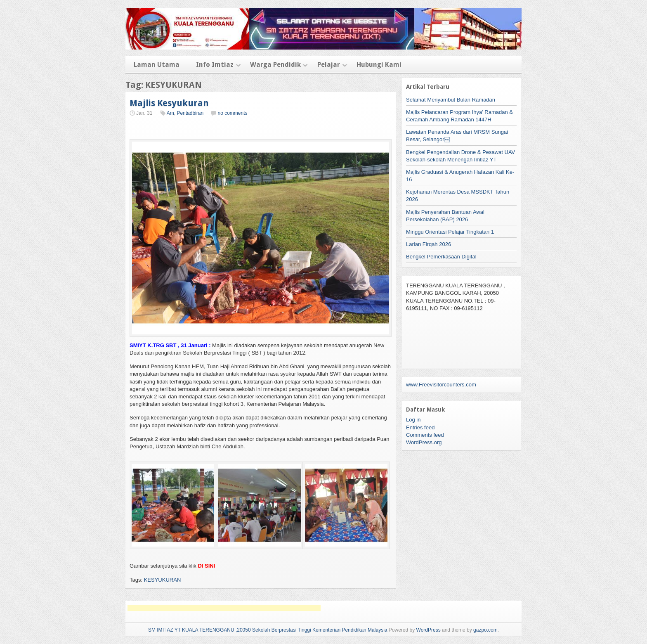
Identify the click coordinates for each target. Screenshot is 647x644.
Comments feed (425, 435)
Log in (413, 420)
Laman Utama (157, 65)
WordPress (429, 630)
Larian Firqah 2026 (429, 244)
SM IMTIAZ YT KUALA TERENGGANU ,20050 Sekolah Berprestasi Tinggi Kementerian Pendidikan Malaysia (268, 630)
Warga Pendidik (275, 65)
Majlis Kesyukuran (169, 103)
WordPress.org (424, 442)
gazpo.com (485, 630)
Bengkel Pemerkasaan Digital (441, 257)
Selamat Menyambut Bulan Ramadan (451, 100)
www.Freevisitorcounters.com (441, 385)
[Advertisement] (224, 608)
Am (170, 113)
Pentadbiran (190, 113)
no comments (232, 113)
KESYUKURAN (163, 580)
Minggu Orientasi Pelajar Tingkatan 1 (450, 232)
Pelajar (329, 65)
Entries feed (420, 427)
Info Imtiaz (215, 65)
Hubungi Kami (379, 65)
